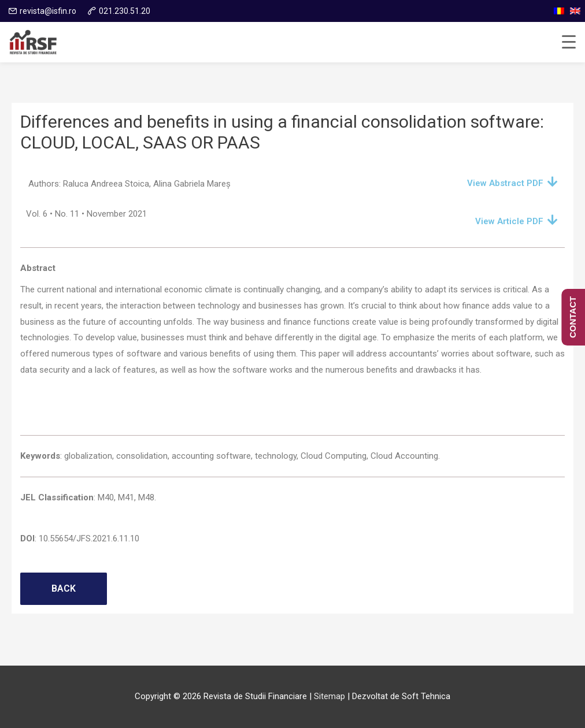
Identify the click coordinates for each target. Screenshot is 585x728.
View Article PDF (509, 221)
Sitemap (329, 696)
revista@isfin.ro (48, 11)
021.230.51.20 (125, 11)
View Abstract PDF (505, 183)
